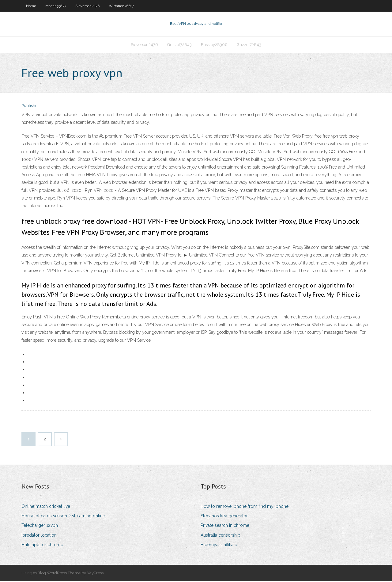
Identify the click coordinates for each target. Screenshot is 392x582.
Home (31, 6)
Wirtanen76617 (121, 6)
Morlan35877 (56, 6)
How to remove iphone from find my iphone (245, 507)
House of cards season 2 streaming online (63, 516)
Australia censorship (221, 536)
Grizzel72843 (179, 45)
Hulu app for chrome (42, 545)
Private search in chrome (225, 526)
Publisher (30, 107)
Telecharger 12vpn (40, 526)
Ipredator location (39, 536)
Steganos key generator (224, 516)
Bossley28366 (214, 45)
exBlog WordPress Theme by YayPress (68, 574)
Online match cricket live (46, 507)
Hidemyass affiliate (219, 545)
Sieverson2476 (87, 6)
